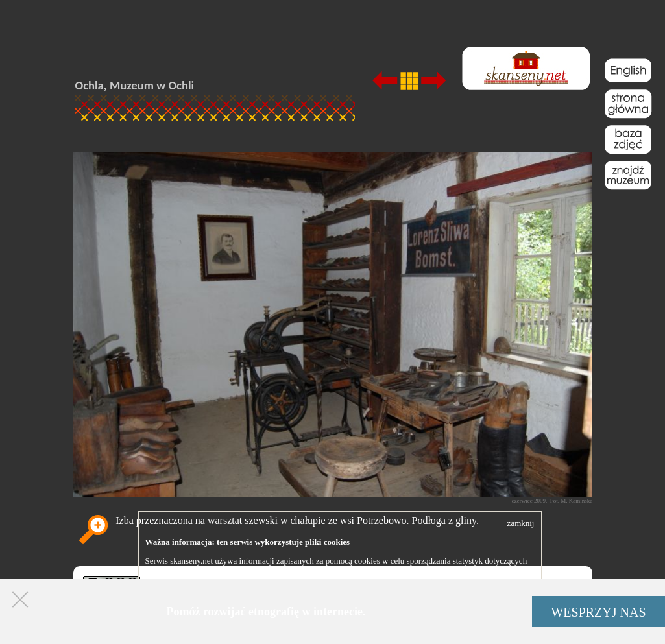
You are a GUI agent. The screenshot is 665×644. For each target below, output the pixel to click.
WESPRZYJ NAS (598, 612)
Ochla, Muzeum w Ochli (135, 85)
